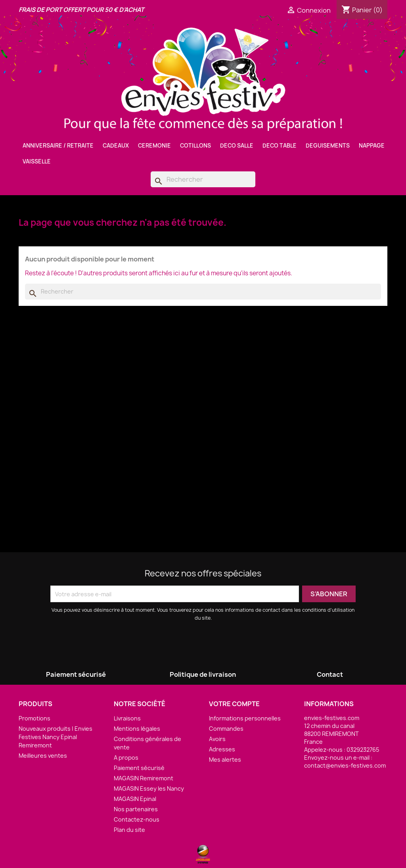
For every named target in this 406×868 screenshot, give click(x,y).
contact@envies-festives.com (345, 765)
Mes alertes (225, 759)
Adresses (222, 749)
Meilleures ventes (43, 756)
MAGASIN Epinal (135, 799)
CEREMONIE (154, 146)
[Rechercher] (203, 179)
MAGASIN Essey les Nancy (149, 788)
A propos (126, 758)
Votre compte (234, 704)
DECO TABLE (280, 146)
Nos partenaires (136, 809)
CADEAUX (116, 146)
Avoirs (217, 739)
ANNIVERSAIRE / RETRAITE (58, 146)
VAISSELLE (37, 161)
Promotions (34, 718)
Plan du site (129, 830)
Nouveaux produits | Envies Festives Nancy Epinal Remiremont (56, 737)
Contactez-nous (137, 819)
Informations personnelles (245, 718)
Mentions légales (137, 729)
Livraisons (127, 718)
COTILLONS (195, 146)
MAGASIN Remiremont (144, 778)
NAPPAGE (372, 146)
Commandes (226, 729)
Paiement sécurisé (139, 768)
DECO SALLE (237, 146)
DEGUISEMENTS (328, 146)
